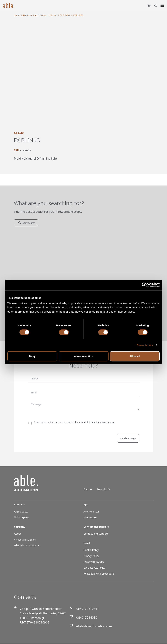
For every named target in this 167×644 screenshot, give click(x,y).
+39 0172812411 (84, 609)
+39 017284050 (83, 617)
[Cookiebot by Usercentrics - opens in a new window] (144, 285)
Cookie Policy (91, 550)
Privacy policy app (94, 562)
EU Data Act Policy (94, 568)
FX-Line (53, 15)
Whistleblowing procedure (99, 574)
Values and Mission (25, 540)
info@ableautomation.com (91, 626)
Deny (32, 356)
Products (27, 15)
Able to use (90, 517)
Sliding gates (21, 517)
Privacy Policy (91, 556)
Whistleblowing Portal (27, 545)
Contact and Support (96, 534)
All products (21, 512)
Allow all (135, 356)
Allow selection (83, 356)
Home (17, 15)
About (18, 534)
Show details (145, 345)
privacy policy (107, 422)
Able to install (91, 512)
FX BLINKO (65, 15)
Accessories (41, 15)
